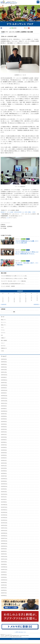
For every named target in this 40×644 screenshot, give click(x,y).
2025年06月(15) (4, 385)
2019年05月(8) (4, 575)
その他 (2, 351)
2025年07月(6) (4, 383)
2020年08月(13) (4, 536)
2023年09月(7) (4, 440)
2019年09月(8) (4, 564)
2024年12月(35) (4, 401)
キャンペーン (4, 322)
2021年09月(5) (4, 502)
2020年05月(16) (4, 544)
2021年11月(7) (4, 497)
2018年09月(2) (4, 590)
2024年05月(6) (4, 419)
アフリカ (3, 330)
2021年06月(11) (4, 510)
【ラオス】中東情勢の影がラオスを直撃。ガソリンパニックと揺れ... (14, 276)
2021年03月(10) (4, 518)
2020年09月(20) (4, 533)
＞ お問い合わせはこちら (20, 632)
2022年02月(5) (4, 489)
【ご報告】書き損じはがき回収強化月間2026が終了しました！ (13, 284)
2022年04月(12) (4, 484)
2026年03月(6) (4, 362)
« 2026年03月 (3, 304)
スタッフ (3, 343)
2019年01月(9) (4, 585)
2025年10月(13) (4, 375)
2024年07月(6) (4, 414)
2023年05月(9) (4, 450)
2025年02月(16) (4, 396)
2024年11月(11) (4, 403)
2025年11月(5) (4, 372)
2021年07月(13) (4, 507)
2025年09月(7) (4, 377)
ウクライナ (3, 333)
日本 (2, 335)
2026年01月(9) (4, 367)
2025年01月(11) (4, 398)
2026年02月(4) (4, 364)
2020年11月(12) (4, 528)
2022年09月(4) (4, 471)
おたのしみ (3, 346)
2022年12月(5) (4, 463)
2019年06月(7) (4, 572)
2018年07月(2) (4, 593)
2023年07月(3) (4, 445)
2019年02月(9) (4, 582)
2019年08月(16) (4, 567)
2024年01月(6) (4, 429)
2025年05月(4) (4, 388)
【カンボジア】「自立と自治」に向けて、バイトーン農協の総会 (13, 281)
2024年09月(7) (4, 409)
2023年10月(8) (4, 437)
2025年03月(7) (4, 393)
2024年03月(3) (4, 424)
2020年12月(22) (4, 525)
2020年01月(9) (4, 554)
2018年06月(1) (4, 595)
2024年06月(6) (4, 416)
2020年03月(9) (4, 549)
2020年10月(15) (4, 531)
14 (14, 299)
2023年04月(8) (4, 453)
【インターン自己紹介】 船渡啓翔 (8, 286)
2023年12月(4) (4, 432)
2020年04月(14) (4, 546)
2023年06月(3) (4, 447)
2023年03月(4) (4, 455)
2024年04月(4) (4, 422)
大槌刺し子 (3, 338)
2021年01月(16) (4, 523)
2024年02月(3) (4, 427)
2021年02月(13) (4, 520)
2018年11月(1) (4, 588)
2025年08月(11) (4, 380)
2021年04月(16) (4, 515)
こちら (8, 218)
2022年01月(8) (4, 492)
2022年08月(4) (4, 473)
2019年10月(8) (4, 562)
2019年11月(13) (4, 559)
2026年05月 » (37, 304)
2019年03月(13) (4, 580)
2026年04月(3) (4, 359)
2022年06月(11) (4, 479)
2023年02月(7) (4, 458)
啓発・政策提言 (4, 340)
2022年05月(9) (4, 481)
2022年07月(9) (4, 476)
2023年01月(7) (4, 460)
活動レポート (4, 325)
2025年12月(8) (4, 370)
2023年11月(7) (4, 434)
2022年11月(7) (4, 466)
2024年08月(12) (4, 411)
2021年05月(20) (4, 512)
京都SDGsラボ (4, 348)
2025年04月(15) (4, 390)
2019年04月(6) (4, 577)
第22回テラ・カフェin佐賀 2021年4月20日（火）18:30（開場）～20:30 (18, 212)
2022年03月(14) (4, 486)
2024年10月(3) (4, 406)
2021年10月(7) (4, 499)
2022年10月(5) (4, 468)
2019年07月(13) (4, 569)
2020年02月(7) (4, 551)
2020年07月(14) (4, 538)
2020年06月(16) (4, 541)
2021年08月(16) (4, 505)
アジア (2, 327)
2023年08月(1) (4, 442)
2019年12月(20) (4, 557)
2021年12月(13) (4, 494)
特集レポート (4, 320)
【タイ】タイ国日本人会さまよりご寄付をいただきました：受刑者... (14, 278)
